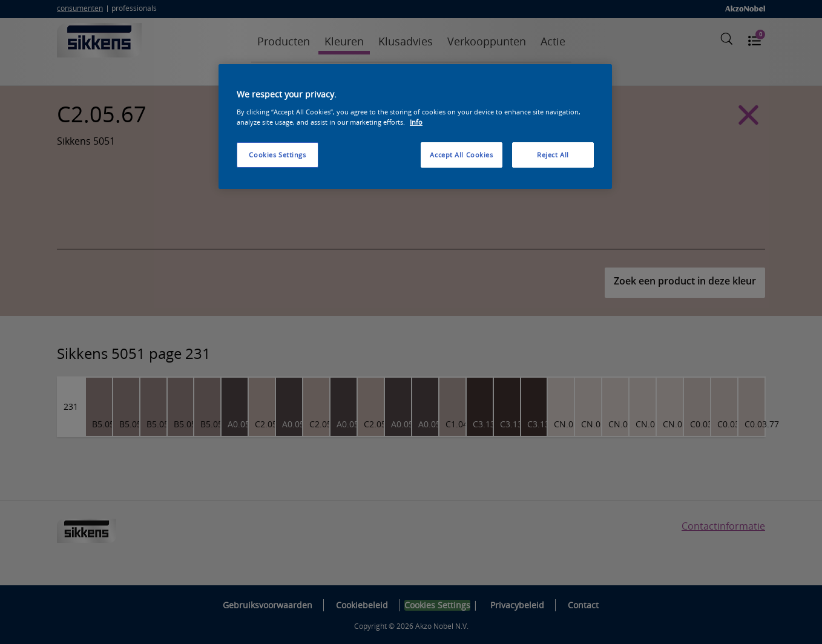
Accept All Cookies (461, 155)
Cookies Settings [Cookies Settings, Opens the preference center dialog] (277, 155)
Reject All (553, 155)
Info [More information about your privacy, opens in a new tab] (416, 122)
